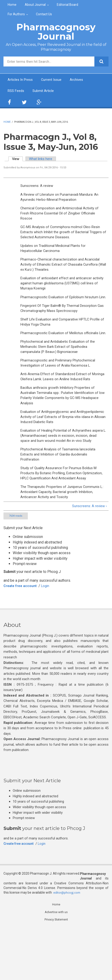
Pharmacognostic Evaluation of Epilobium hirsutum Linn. (61, 308)
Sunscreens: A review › (88, 557)
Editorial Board (67, 5)
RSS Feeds (17, 91)
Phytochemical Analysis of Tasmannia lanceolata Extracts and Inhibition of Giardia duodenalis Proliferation (60, 496)
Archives (81, 80)
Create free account (22, 637)
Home (12, 5)
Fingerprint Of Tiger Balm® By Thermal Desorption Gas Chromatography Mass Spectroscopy (61, 323)
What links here (43, 160)
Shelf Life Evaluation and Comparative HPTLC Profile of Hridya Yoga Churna (63, 338)
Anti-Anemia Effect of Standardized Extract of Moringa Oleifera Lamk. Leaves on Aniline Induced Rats (61, 404)
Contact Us (44, 14)
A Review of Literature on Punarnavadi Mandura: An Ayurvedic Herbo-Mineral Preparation (62, 199)
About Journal (35, 5)
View (18, 160)
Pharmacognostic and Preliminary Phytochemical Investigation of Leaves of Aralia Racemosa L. (60, 387)
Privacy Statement (56, 971)
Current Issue (54, 80)
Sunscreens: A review (38, 187)
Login (49, 637)
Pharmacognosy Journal (56, 32)
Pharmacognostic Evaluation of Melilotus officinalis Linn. (62, 352)
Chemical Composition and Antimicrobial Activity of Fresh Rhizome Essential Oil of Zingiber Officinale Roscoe (62, 216)
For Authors (16, 14)
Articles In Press (21, 80)
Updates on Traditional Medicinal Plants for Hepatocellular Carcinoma (55, 253)
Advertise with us (56, 964)
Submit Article (46, 91)
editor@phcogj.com (68, 944)
